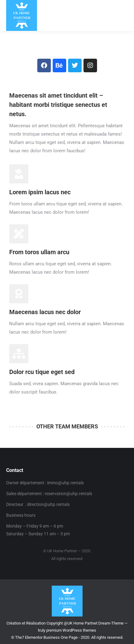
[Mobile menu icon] (124, 15)
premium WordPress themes (71, 630)
